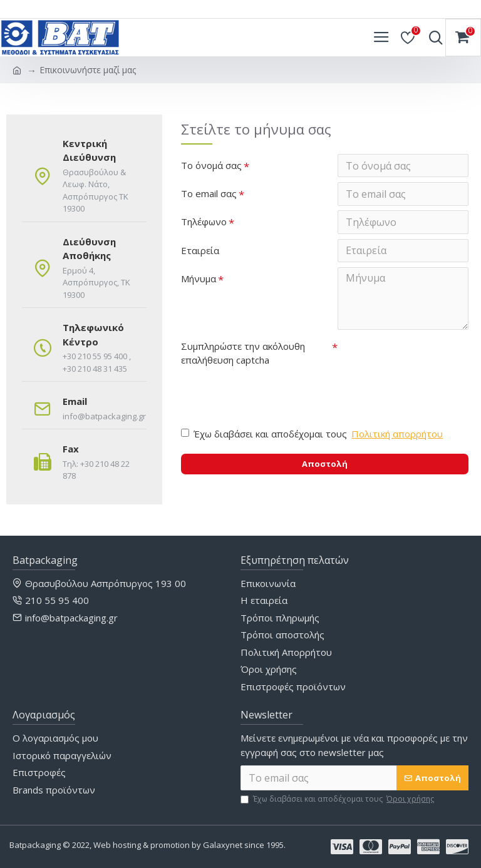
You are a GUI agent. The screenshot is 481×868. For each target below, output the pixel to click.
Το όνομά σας (211, 165)
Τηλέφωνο (204, 223)
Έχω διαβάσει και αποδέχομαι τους (313, 437)
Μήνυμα (199, 280)
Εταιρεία (200, 252)
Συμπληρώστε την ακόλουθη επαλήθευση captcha (243, 355)
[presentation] (269, 395)
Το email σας (209, 194)
